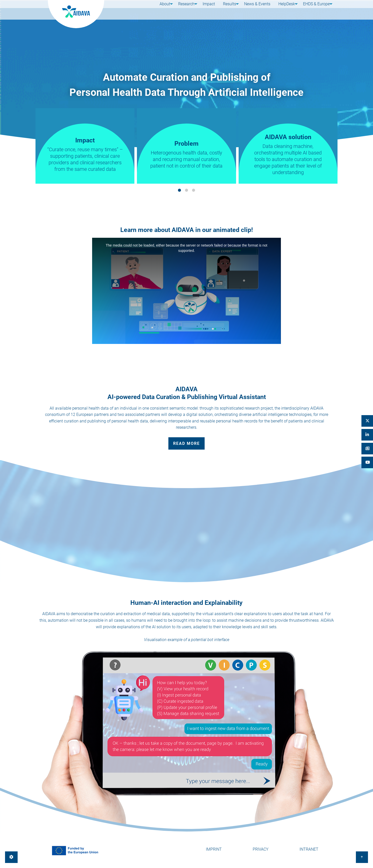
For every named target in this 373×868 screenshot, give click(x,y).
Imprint (214, 849)
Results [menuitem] (228, 9)
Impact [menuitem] (209, 9)
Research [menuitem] (185, 9)
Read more (186, 443)
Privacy (261, 849)
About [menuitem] (163, 9)
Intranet (309, 849)
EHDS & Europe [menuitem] (314, 9)
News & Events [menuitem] (256, 9)
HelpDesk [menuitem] (284, 9)
